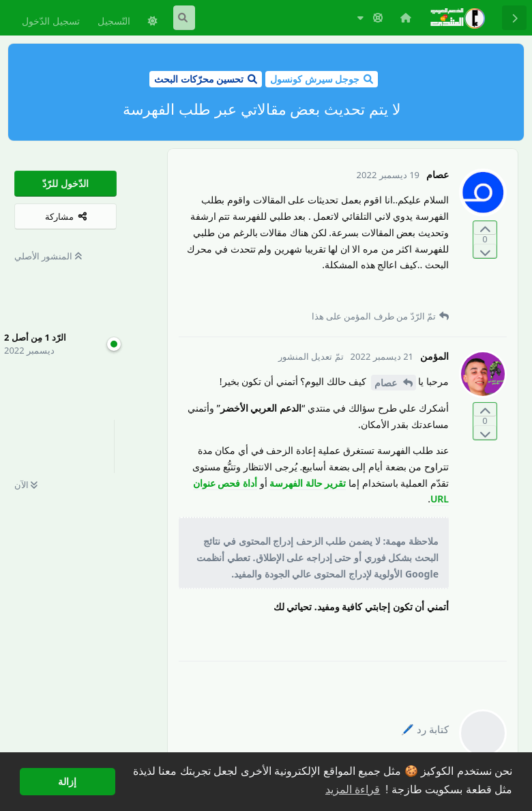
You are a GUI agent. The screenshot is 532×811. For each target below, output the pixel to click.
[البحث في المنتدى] (184, 18)
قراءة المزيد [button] (353, 789)
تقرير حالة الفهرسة (308, 483)
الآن (26, 485)
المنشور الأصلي (48, 256)
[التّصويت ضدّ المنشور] (485, 251)
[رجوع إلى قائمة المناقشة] (514, 18)
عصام (387, 383)
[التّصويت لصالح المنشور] (485, 228)
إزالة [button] (67, 782)
